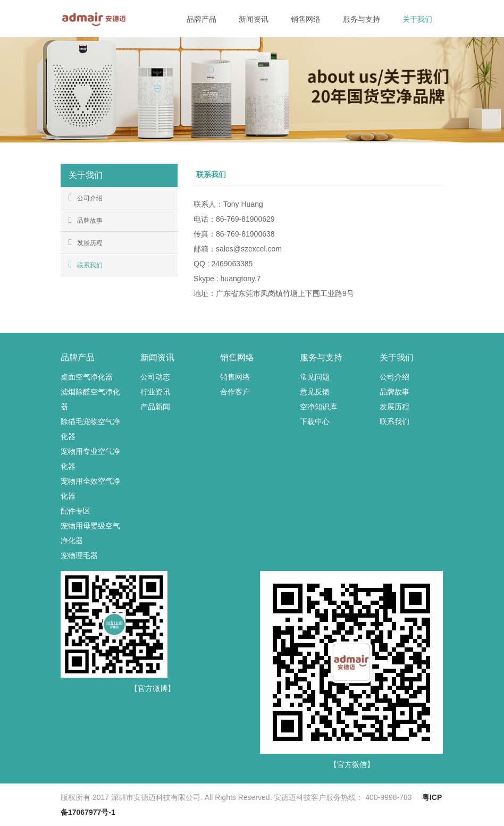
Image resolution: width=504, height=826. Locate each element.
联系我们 (86, 265)
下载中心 (315, 422)
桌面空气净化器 (87, 377)
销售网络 (306, 19)
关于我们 (417, 19)
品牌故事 (86, 220)
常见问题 (315, 377)
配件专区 (75, 511)
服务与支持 (362, 19)
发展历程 (86, 242)
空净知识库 (318, 407)
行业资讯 (155, 392)
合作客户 (235, 392)
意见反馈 (315, 392)
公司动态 (155, 377)
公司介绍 (86, 198)
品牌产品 (201, 19)
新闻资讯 (254, 19)
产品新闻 (155, 407)
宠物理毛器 (79, 555)
